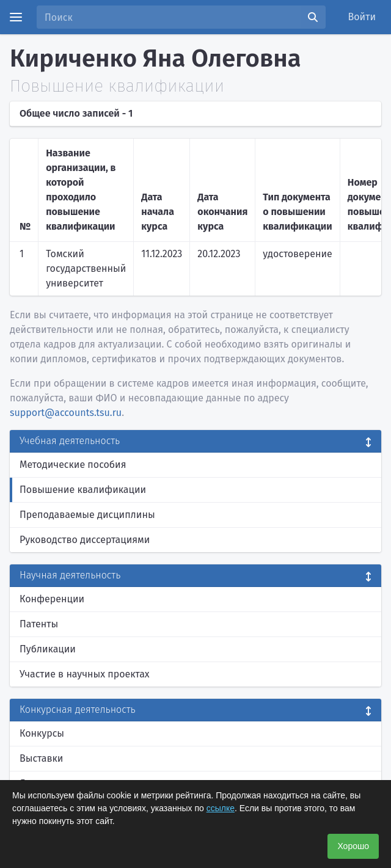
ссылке (221, 808)
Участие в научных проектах (85, 674)
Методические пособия (73, 465)
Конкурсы (42, 733)
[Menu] (16, 17)
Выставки (41, 758)
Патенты (39, 624)
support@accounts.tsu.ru (66, 413)
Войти (362, 17)
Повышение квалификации (83, 490)
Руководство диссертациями (85, 540)
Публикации (48, 649)
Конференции (52, 599)
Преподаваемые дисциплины (87, 515)
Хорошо (353, 846)
